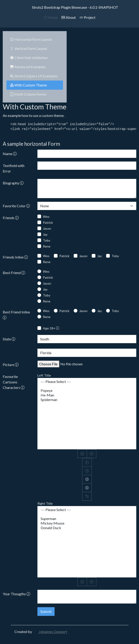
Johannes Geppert (50, 632)
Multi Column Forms (28, 94)
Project (87, 17)
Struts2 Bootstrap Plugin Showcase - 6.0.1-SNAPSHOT (70, 7)
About (69, 17)
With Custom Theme (28, 85)
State (9, 339)
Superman (87, 519)
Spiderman (87, 400)
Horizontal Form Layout (31, 39)
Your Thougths (16, 594)
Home (51, 17)
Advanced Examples (28, 67)
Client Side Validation (29, 58)
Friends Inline (15, 257)
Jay (45, 234)
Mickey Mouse (87, 523)
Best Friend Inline (16, 315)
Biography (13, 183)
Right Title (45, 503)
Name (10, 154)
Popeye (87, 391)
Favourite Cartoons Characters (14, 382)
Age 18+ (51, 328)
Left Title (44, 375)
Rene (47, 246)
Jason (47, 228)
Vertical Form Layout (29, 48)
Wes (46, 217)
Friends (11, 218)
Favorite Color (16, 206)
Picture (11, 365)
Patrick (48, 222)
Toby (47, 240)
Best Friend (14, 273)
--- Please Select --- (87, 382)
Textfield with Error (14, 168)
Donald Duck (87, 528)
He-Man (87, 395)
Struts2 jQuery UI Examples (34, 76)
